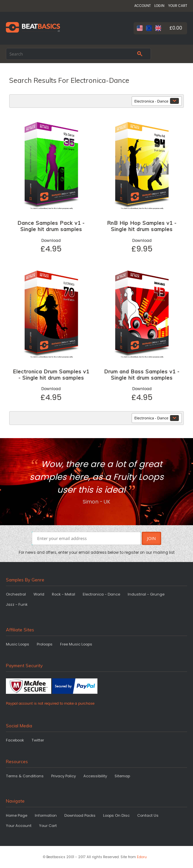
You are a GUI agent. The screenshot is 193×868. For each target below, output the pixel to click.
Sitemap (122, 776)
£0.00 (176, 28)
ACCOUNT (142, 6)
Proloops (45, 644)
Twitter (38, 740)
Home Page (17, 815)
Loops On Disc (116, 815)
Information (46, 815)
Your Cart (48, 826)
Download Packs (80, 815)
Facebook (15, 740)
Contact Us (148, 815)
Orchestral (16, 594)
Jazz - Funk (17, 604)
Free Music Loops (76, 644)
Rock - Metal (64, 594)
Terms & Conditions (25, 776)
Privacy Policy (64, 776)
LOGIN (159, 6)
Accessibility (95, 776)
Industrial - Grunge (146, 594)
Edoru (142, 857)
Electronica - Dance (101, 594)
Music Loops (18, 644)
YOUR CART (178, 6)
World (39, 594)
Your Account (19, 826)
